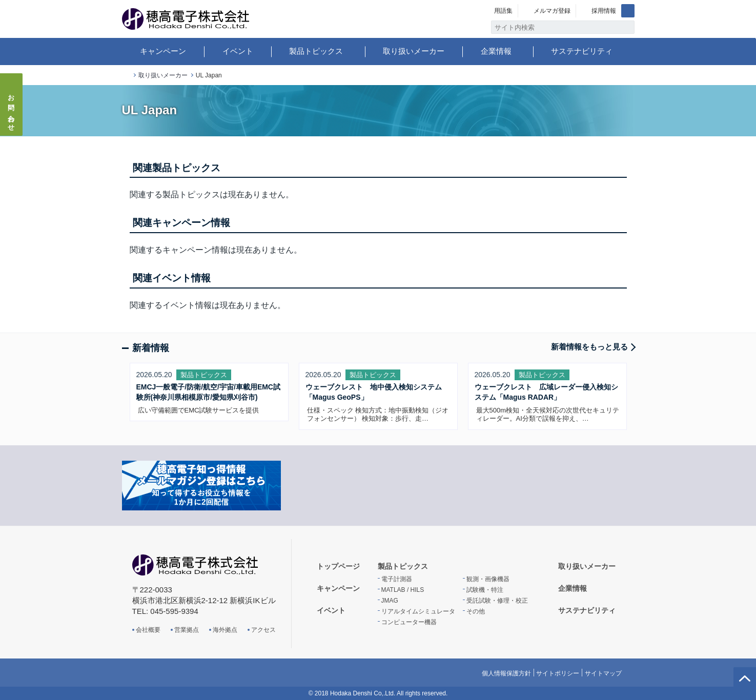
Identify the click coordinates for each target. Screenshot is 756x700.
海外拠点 (225, 630)
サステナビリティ (582, 51)
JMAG (390, 601)
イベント (238, 51)
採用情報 (604, 11)
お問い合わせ (12, 110)
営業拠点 (187, 630)
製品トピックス (316, 51)
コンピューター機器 (409, 622)
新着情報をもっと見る (589, 347)
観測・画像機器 (488, 579)
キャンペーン (163, 51)
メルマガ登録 (552, 11)
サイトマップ (603, 673)
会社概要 (148, 630)
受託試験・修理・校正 (497, 601)
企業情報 (496, 51)
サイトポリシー (558, 673)
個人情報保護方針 (506, 673)
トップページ (126, 76)
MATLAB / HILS (403, 590)
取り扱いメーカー (414, 51)
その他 (476, 611)
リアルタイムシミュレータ (418, 611)
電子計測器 (397, 579)
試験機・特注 (485, 590)
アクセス (263, 630)
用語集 (503, 11)
